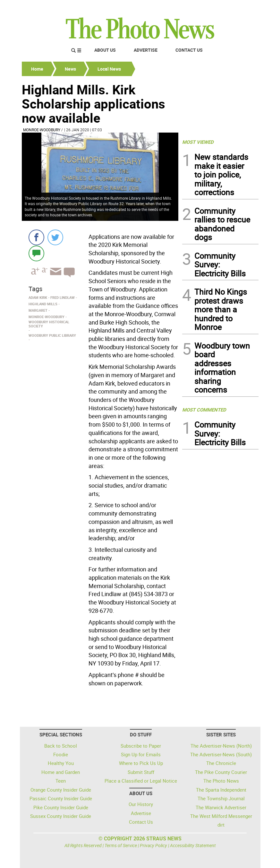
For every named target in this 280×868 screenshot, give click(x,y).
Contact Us (189, 50)
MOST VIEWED (198, 142)
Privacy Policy (153, 845)
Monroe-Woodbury (42, 130)
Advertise (146, 50)
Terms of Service (121, 845)
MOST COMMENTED (204, 410)
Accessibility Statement (193, 845)
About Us (105, 50)
